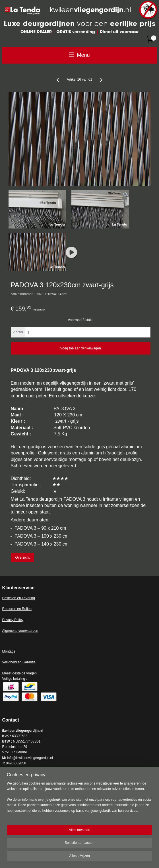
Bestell (7, 598)
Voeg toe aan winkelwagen (81, 348)
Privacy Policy (13, 620)
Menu (79, 55)
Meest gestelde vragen (19, 673)
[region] (79, 799)
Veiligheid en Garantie (19, 662)
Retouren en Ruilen (17, 609)
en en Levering (24, 598)
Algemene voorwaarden (20, 631)
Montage (9, 651)
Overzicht (22, 557)
